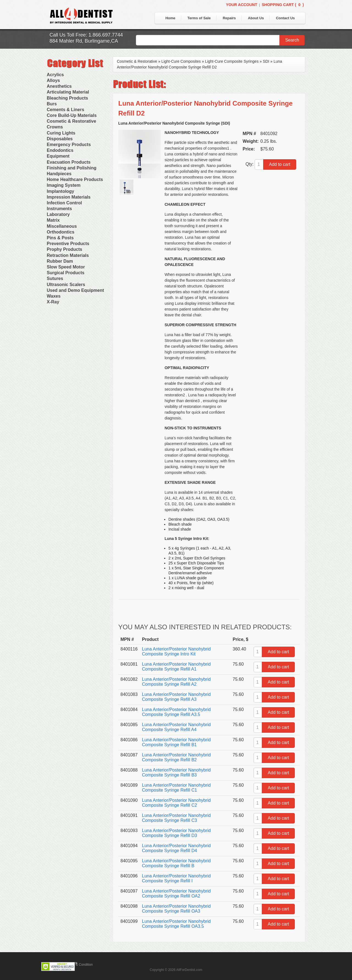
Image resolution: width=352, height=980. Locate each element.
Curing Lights (61, 133)
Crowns (55, 127)
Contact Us (285, 18)
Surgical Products (66, 273)
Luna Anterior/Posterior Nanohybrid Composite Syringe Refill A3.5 (176, 712)
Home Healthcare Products (75, 179)
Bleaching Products (67, 98)
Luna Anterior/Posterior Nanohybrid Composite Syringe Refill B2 (176, 757)
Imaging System (64, 185)
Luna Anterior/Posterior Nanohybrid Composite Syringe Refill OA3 (176, 909)
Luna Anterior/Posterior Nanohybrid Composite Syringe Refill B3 (176, 772)
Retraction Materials (68, 255)
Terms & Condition (79, 965)
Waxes (54, 296)
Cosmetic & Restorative (71, 121)
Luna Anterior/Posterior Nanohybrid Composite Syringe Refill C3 (176, 818)
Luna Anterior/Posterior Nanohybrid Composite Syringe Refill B (176, 863)
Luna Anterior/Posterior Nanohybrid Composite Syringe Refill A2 (176, 682)
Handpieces (59, 174)
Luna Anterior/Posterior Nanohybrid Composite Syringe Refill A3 (176, 697)
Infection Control (64, 203)
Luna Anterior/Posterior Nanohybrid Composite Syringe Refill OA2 (176, 893)
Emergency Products (69, 145)
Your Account (241, 5)
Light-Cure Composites (181, 61)
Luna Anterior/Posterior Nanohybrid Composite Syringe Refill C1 (176, 788)
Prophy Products (64, 249)
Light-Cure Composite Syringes (232, 61)
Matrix (53, 220)
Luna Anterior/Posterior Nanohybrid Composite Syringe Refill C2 (176, 803)
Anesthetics (59, 86)
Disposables (60, 139)
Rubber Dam (60, 261)
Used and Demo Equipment (75, 290)
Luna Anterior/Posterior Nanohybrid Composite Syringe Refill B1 (176, 742)
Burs (52, 104)
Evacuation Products (69, 162)
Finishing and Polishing (71, 168)
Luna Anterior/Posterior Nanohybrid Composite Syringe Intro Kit (176, 651)
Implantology (61, 191)
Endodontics (60, 150)
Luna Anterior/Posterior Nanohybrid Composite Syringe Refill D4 (176, 848)
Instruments (59, 209)
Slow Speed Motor (66, 267)
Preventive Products (68, 244)
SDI (266, 61)
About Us (256, 18)
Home (170, 18)
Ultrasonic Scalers (66, 285)
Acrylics (55, 75)
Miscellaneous (62, 226)
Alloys (53, 80)
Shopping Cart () (283, 5)
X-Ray (53, 302)
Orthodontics (61, 232)
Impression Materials (69, 197)
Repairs (229, 18)
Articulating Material (68, 92)
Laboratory (58, 214)
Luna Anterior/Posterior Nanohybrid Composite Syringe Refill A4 (176, 727)
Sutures (55, 278)
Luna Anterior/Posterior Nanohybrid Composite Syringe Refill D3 (176, 833)
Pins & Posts (60, 238)
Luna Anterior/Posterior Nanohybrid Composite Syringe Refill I (176, 878)
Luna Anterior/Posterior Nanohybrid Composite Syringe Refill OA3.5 (176, 924)
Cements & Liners (65, 110)
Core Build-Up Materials (72, 115)
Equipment (58, 156)
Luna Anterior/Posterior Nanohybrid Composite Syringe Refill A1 (176, 667)
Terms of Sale (199, 18)
